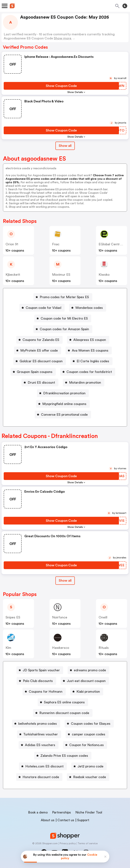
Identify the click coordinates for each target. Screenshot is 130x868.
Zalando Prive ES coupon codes (64, 756)
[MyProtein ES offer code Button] (38, 350)
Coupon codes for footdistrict (89, 372)
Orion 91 (12, 244)
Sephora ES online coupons (64, 702)
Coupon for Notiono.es (87, 745)
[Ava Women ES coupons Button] (89, 350)
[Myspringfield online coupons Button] (63, 404)
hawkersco (61, 648)
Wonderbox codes (89, 308)
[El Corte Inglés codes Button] (91, 361)
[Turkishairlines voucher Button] (39, 734)
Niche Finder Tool (89, 812)
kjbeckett (13, 275)
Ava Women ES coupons (90, 350)
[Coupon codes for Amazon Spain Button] (63, 329)
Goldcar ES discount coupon (41, 361)
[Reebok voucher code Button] (88, 777)
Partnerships (61, 812)
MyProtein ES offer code (39, 350)
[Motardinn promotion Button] (84, 383)
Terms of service (88, 844)
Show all (65, 581)
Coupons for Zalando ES (41, 340)
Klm (8, 648)
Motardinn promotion (85, 383)
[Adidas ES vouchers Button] (39, 745)
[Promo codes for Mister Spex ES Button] (63, 297)
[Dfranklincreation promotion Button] (63, 393)
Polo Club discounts (38, 681)
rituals (104, 648)
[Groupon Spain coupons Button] (33, 372)
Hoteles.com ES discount (44, 766)
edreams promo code (90, 670)
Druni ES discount (41, 383)
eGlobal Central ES (113, 244)
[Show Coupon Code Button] (61, 86)
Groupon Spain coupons (35, 372)
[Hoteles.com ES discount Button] (43, 766)
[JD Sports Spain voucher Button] (40, 670)
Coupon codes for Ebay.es (91, 724)
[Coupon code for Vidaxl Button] (42, 308)
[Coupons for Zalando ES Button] (39, 340)
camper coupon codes (89, 734)
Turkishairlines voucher (41, 734)
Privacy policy (68, 844)
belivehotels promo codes (38, 724)
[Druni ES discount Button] (40, 383)
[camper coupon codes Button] (87, 734)
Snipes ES (13, 617)
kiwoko (104, 275)
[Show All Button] (65, 581)
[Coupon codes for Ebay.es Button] (89, 724)
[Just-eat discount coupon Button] (85, 681)
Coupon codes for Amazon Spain (64, 329)
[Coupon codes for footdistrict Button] (88, 372)
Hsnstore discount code (41, 777)
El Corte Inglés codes (93, 361)
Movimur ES (61, 275)
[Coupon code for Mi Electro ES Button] (63, 318)
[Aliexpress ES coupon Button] (88, 340)
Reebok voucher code (90, 777)
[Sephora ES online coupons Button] (63, 702)
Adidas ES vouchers (40, 745)
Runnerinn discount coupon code (64, 713)
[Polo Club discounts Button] (36, 681)
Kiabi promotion (88, 692)
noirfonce (60, 617)
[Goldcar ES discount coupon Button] (40, 361)
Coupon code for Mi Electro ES (64, 318)
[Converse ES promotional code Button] (63, 415)
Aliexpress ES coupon (90, 340)
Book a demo (38, 812)
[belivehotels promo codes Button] (36, 724)
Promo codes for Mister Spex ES (64, 297)
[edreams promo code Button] (88, 670)
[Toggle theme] (125, 6)
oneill (103, 617)
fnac (56, 244)
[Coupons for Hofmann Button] (44, 692)
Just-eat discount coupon (86, 681)
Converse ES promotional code (64, 415)
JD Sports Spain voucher (41, 670)
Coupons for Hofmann (46, 692)
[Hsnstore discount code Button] (39, 777)
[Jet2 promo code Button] (89, 766)
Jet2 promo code (90, 766)
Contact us (66, 820)
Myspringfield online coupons (64, 404)
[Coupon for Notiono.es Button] (85, 745)
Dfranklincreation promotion (64, 393)
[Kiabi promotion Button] (87, 692)
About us (48, 820)
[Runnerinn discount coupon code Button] (63, 713)
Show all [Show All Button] (65, 146)
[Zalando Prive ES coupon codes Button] (63, 756)
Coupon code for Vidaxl (43, 308)
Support (83, 820)
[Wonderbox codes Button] (88, 308)
